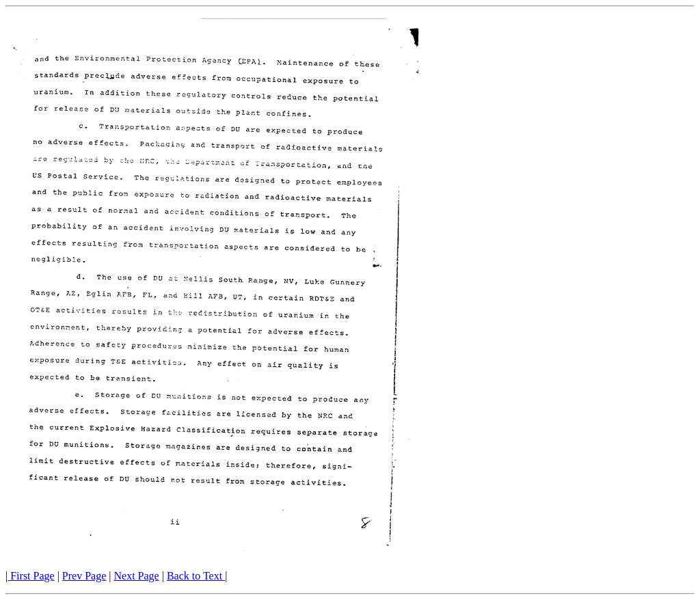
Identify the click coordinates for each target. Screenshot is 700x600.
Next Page (137, 576)
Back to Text (196, 576)
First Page (31, 576)
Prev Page (84, 576)
